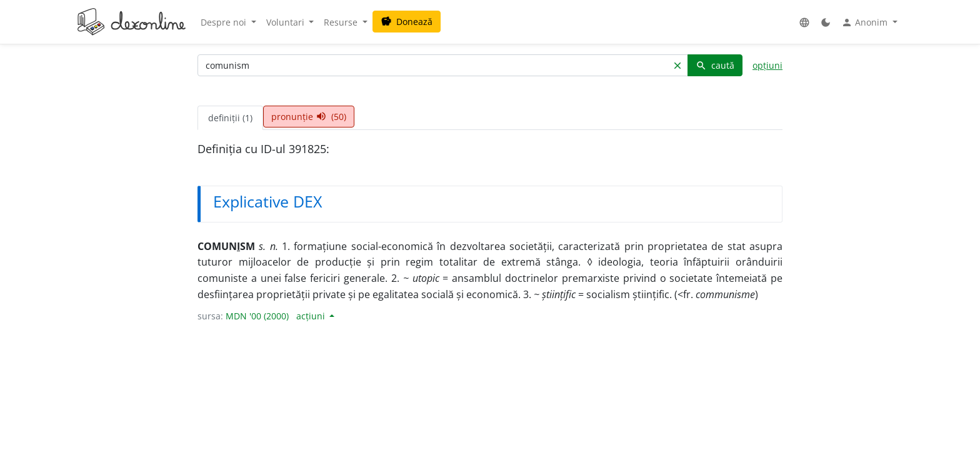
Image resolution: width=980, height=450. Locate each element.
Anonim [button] (866, 22)
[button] (804, 22)
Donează (407, 22)
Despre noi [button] (225, 22)
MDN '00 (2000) (257, 316)
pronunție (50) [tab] (309, 117)
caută (715, 65)
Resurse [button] (342, 22)
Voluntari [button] (287, 22)
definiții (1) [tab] (230, 118)
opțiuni (767, 65)
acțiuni (312, 316)
